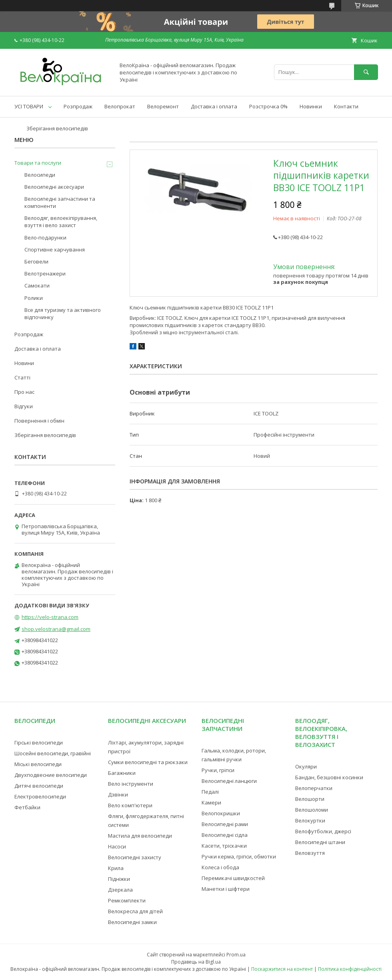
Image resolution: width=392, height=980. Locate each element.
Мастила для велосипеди (140, 836)
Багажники (122, 773)
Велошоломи (312, 810)
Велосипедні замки (132, 922)
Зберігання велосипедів (57, 128)
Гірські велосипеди (39, 742)
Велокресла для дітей (135, 911)
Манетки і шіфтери (226, 889)
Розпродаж (78, 106)
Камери (211, 802)
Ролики (34, 298)
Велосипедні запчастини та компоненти (60, 202)
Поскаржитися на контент (282, 969)
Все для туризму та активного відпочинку (63, 313)
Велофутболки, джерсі (323, 831)
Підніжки (119, 879)
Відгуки (24, 406)
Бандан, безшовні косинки (329, 777)
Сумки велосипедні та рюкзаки (148, 762)
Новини (24, 363)
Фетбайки (27, 807)
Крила (116, 868)
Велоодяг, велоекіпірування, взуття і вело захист (61, 222)
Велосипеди (40, 175)
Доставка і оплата (214, 106)
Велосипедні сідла (225, 835)
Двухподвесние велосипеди (51, 775)
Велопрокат (120, 106)
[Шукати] (366, 72)
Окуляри (306, 766)
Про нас (24, 392)
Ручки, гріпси (218, 770)
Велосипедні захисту (135, 857)
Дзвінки (118, 794)
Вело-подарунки (45, 238)
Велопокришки (221, 813)
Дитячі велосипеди (39, 786)
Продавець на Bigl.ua (196, 962)
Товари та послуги (38, 163)
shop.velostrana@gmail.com (56, 629)
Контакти (346, 106)
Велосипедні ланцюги (229, 781)
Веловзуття (310, 853)
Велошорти (310, 799)
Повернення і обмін (39, 421)
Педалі (210, 792)
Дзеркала (120, 890)
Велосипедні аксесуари (54, 187)
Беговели (36, 261)
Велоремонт (163, 106)
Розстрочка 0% (268, 106)
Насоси (117, 846)
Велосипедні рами (225, 824)
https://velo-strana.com (50, 617)
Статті (22, 377)
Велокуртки (310, 820)
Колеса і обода (220, 867)
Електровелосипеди (40, 796)
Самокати (37, 285)
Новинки (311, 106)
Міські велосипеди (38, 764)
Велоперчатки (314, 788)
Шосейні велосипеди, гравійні (53, 753)
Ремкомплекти (127, 900)
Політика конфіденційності (350, 969)
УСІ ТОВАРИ (29, 106)
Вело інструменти (131, 784)
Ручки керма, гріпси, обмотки (239, 856)
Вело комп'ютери (130, 805)
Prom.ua (236, 955)
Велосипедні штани (320, 842)
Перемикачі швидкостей (233, 878)
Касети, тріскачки (224, 846)
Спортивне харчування (55, 249)
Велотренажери (45, 273)
